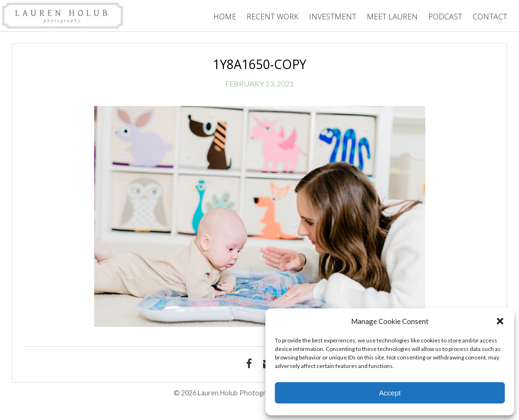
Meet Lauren (392, 17)
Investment (333, 17)
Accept (390, 393)
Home (225, 17)
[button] (500, 321)
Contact (490, 17)
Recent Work (273, 17)
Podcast (445, 17)
